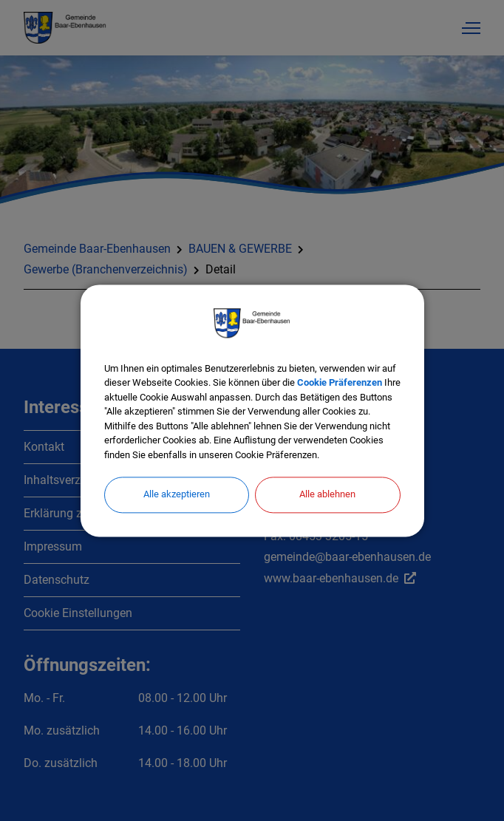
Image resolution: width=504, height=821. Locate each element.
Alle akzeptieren (177, 494)
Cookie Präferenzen (340, 382)
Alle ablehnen (327, 494)
